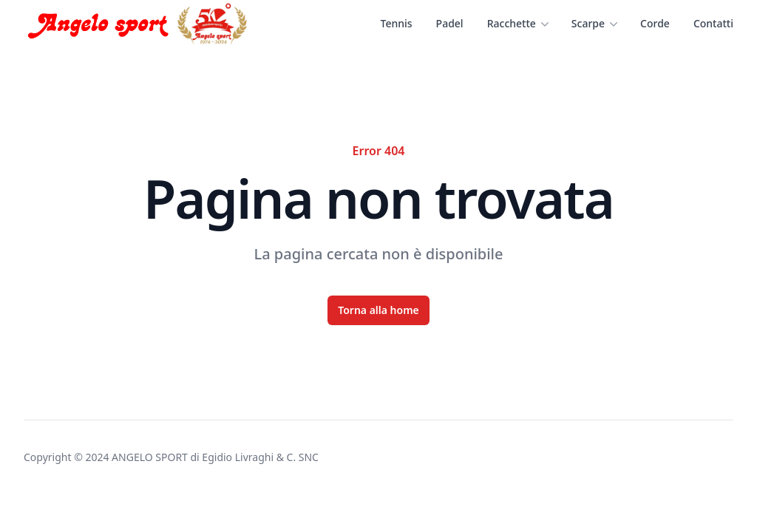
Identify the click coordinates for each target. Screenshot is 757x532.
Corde (655, 23)
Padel (450, 23)
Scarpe (594, 24)
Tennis (397, 23)
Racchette (517, 24)
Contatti (713, 23)
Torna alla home (378, 310)
